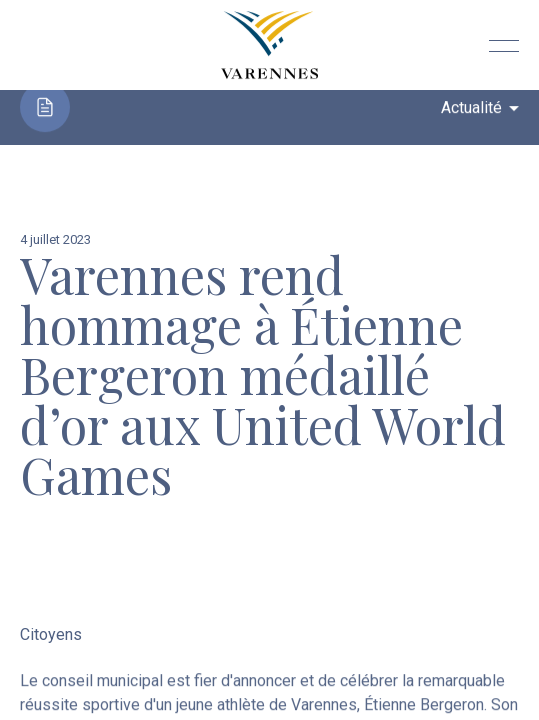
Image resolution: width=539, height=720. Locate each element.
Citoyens (51, 634)
